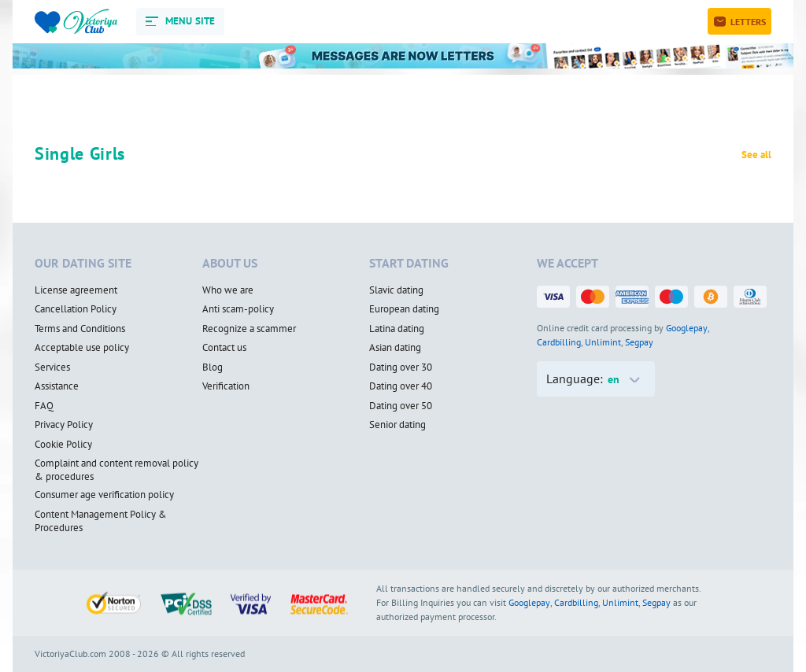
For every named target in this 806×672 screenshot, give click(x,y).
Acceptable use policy (82, 348)
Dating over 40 (401, 386)
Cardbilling (559, 342)
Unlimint (603, 342)
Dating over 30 (401, 367)
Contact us (224, 348)
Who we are (228, 290)
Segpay (639, 342)
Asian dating (395, 348)
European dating (404, 309)
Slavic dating (396, 290)
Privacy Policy (64, 425)
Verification (226, 386)
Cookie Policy (63, 445)
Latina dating (397, 329)
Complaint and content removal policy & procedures (116, 470)
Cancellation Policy (76, 309)
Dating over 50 (401, 406)
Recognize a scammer (249, 329)
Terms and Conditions (80, 329)
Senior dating (397, 425)
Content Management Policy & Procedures (101, 521)
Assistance (57, 386)
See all (756, 155)
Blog (213, 367)
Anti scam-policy (238, 309)
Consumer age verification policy (104, 495)
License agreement (76, 290)
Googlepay (687, 328)
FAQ (44, 406)
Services (52, 367)
